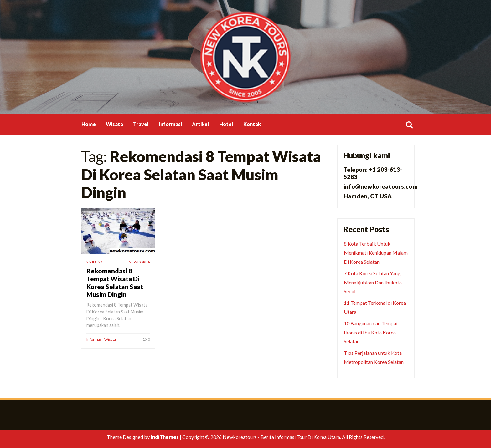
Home (89, 124)
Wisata (114, 124)
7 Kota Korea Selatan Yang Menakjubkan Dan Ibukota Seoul (373, 282)
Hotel (226, 124)
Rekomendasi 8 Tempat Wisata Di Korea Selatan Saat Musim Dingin (115, 283)
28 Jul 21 (95, 262)
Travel (141, 124)
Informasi (170, 124)
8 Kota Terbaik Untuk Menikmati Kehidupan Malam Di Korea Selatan (376, 253)
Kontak (252, 124)
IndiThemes (165, 437)
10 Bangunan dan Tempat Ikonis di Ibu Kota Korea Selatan (371, 332)
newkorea (139, 262)
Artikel (201, 124)
